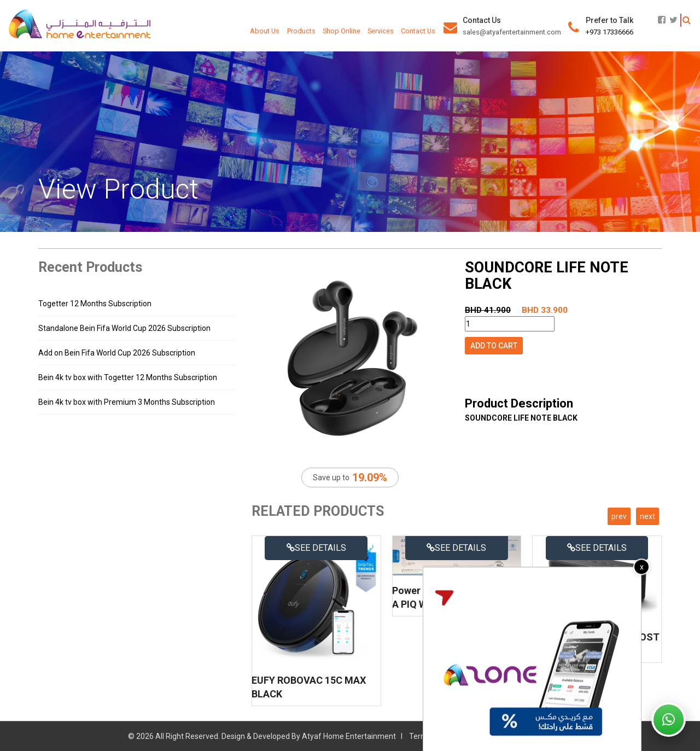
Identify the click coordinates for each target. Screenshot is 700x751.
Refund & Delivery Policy (531, 736)
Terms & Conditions (443, 736)
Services (381, 31)
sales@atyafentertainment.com (512, 32)
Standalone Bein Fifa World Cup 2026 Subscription (124, 328)
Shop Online (342, 31)
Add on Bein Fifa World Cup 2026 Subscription (117, 353)
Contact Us (418, 31)
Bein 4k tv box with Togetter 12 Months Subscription (128, 377)
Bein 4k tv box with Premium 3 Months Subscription (127, 402)
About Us (265, 31)
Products (301, 31)
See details (316, 548)
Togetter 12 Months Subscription (95, 304)
